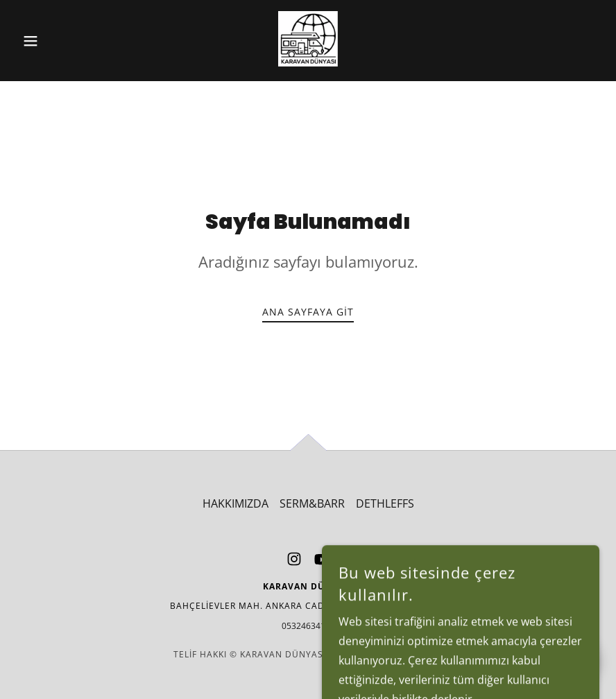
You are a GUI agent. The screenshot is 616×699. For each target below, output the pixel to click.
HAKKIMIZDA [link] (236, 503)
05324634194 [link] (308, 626)
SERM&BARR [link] (312, 503)
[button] (60, 41)
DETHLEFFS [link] (385, 503)
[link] (308, 39)
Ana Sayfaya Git (308, 312)
